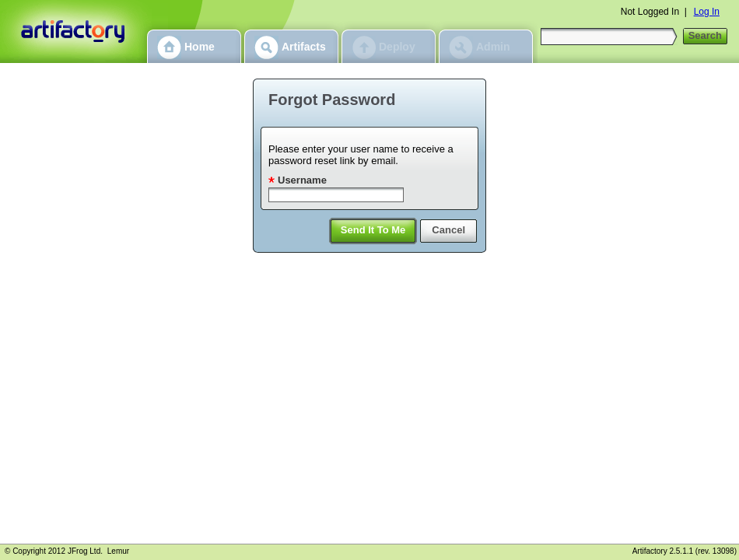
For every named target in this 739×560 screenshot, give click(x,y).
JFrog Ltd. (85, 551)
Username (302, 180)
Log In (707, 12)
